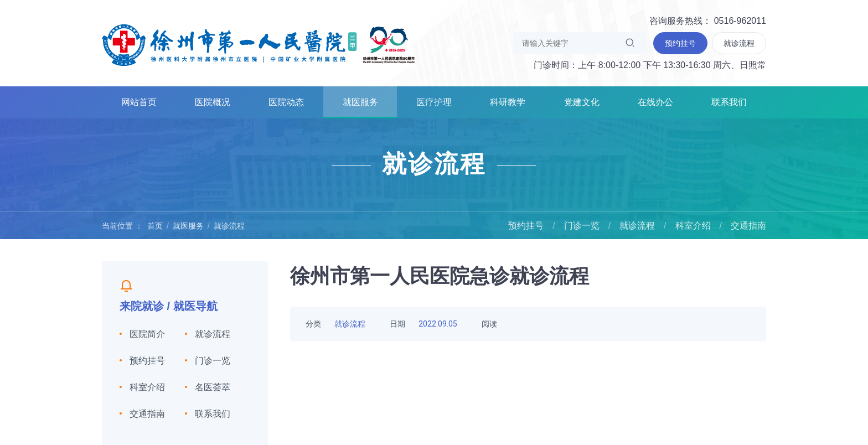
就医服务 (360, 102)
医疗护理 (434, 102)
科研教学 (508, 102)
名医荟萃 (213, 387)
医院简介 (147, 334)
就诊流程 (229, 226)
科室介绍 (693, 226)
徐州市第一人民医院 (259, 44)
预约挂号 (526, 226)
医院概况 (213, 102)
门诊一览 (582, 226)
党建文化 (582, 102)
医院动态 (286, 102)
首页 (155, 226)
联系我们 (729, 102)
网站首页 (139, 102)
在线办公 (655, 102)
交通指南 (748, 226)
